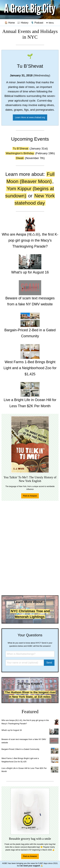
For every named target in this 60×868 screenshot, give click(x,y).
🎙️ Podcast (37, 23)
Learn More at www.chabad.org (30, 117)
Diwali (20, 158)
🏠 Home (10, 23)
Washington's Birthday (20, 153)
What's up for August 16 (12, 730)
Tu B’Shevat (21, 148)
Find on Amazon (30, 496)
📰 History (23, 23)
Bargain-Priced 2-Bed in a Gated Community (20, 749)
